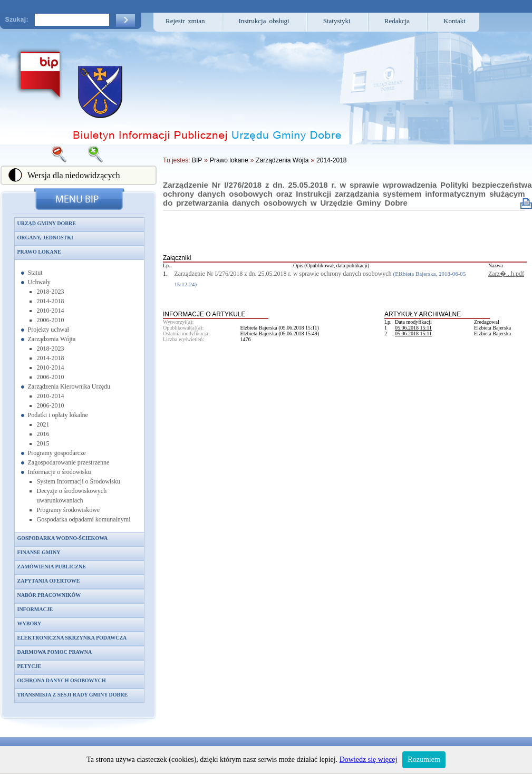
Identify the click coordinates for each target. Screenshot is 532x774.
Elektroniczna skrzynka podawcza (72, 638)
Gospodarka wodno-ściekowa (63, 538)
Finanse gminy (39, 552)
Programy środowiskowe (69, 510)
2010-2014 (51, 311)
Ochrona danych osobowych (62, 680)
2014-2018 (51, 301)
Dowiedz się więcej (369, 760)
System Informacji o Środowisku (79, 481)
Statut (35, 273)
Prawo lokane (39, 252)
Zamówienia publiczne (52, 567)
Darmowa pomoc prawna (55, 652)
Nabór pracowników (49, 595)
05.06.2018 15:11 (413, 328)
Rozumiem (424, 760)
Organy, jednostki (45, 238)
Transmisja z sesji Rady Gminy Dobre (73, 695)
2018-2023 (51, 292)
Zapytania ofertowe (49, 581)
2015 (43, 443)
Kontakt (454, 21)
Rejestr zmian (185, 21)
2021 (43, 424)
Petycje (30, 666)
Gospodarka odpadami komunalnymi (84, 519)
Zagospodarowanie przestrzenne (69, 462)
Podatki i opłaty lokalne (58, 415)
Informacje (35, 609)
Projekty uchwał (49, 330)
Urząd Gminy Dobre (47, 223)
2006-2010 (51, 320)
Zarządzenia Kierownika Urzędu (69, 386)
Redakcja (397, 21)
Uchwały (39, 282)
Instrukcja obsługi (264, 21)
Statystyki (337, 21)
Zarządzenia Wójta (52, 339)
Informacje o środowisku (60, 472)
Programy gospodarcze (57, 453)
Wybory (30, 623)
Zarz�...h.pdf (506, 274)
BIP (197, 160)
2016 (43, 434)
